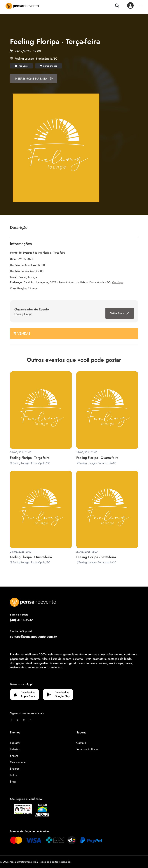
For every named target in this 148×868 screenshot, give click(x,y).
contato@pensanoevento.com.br (34, 637)
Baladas (15, 749)
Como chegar (49, 66)
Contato (81, 743)
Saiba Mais (120, 313)
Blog (13, 782)
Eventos (15, 769)
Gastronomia (18, 762)
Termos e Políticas (87, 749)
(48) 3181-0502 (21, 620)
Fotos (13, 775)
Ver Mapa (118, 282)
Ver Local (21, 66)
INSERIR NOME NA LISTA (34, 79)
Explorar (15, 743)
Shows (14, 756)
